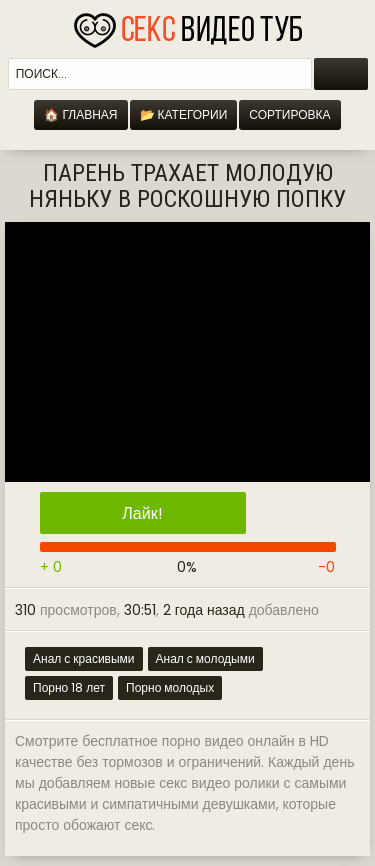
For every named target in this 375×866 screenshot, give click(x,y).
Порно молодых (170, 687)
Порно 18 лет (69, 687)
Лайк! (142, 513)
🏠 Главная (80, 114)
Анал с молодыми (205, 658)
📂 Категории (184, 114)
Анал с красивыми (84, 658)
